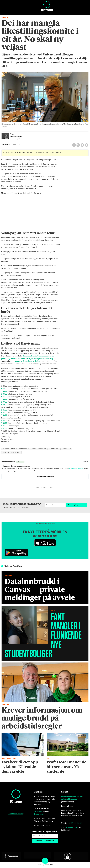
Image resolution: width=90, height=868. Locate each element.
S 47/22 (4, 428)
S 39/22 (4, 402)
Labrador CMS (72, 827)
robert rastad (54, 449)
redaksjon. (38, 811)
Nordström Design (75, 823)
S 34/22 (4, 389)
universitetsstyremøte (12, 452)
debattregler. (39, 814)
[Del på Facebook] (74, 145)
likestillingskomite (39, 449)
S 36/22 (4, 394)
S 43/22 (4, 415)
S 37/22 (4, 397)
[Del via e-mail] (87, 145)
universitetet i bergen (20, 449)
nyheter (6, 449)
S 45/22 (4, 423)
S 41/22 (4, 410)
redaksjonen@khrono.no (71, 796)
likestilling (67, 449)
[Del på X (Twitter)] (78, 145)
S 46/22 (4, 426)
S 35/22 (4, 391)
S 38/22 (4, 399)
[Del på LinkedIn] (82, 145)
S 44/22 (4, 420)
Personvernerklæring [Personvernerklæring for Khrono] (16, 814)
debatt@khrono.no (69, 799)
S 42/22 (4, 412)
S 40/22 (4, 405)
